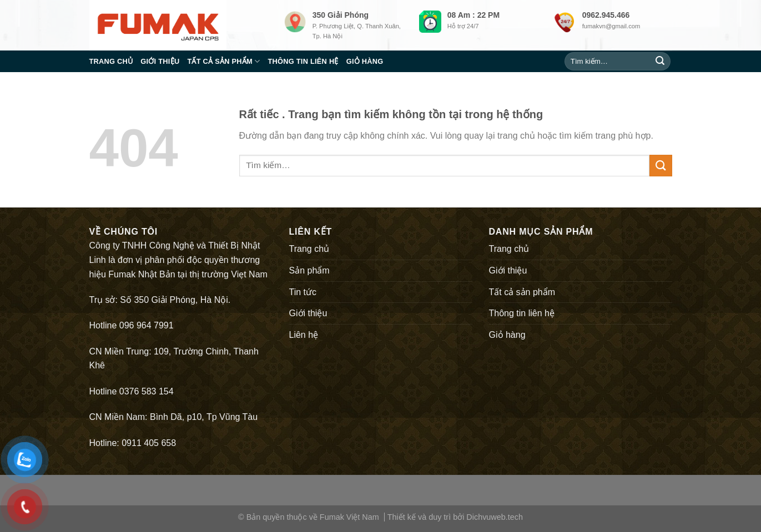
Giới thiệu (160, 61)
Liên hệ (304, 335)
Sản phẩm (309, 270)
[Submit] (660, 62)
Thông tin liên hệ (303, 61)
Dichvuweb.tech (495, 517)
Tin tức (303, 292)
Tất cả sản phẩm (223, 61)
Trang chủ (111, 61)
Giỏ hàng (365, 61)
